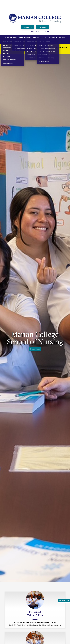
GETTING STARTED (51, 37)
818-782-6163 (42, 31)
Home (7, 37)
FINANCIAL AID (38, 37)
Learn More (35, 349)
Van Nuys (42, 27)
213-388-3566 (28, 31)
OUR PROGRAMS (26, 37)
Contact (8, 41)
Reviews (62, 37)
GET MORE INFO (64, 601)
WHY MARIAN (14, 37)
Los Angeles (28, 27)
